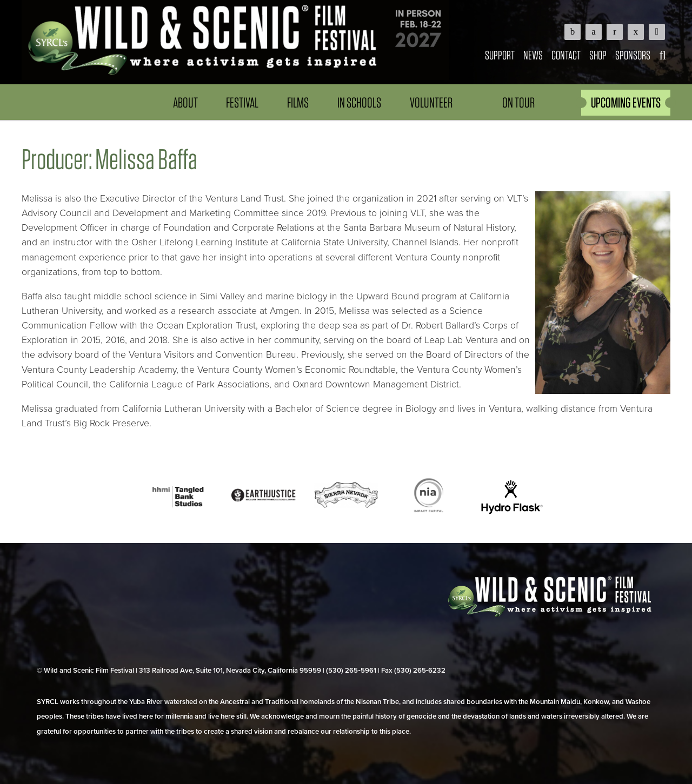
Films (298, 102)
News (533, 55)
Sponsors (633, 55)
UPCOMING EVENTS (626, 102)
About (185, 102)
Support (500, 55)
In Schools (359, 102)
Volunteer (431, 102)
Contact (566, 55)
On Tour (518, 102)
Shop (598, 55)
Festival (242, 102)
